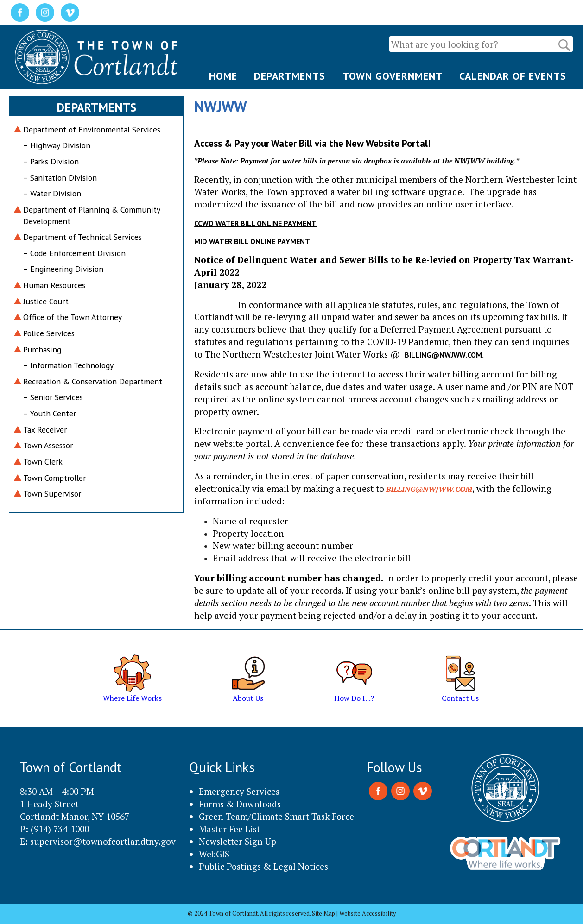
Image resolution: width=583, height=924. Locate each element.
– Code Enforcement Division (74, 253)
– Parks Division (51, 161)
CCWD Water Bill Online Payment (255, 223)
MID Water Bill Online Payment (252, 241)
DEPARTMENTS (290, 76)
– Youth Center (50, 413)
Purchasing (42, 349)
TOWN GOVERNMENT (393, 76)
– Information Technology (68, 365)
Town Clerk (43, 462)
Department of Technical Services (82, 237)
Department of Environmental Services (92, 129)
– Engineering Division (63, 269)
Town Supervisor (52, 493)
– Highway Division (57, 145)
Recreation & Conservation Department (93, 381)
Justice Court (46, 301)
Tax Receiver (45, 430)
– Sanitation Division (60, 178)
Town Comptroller (54, 478)
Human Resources (54, 285)
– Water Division (52, 193)
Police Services (49, 333)
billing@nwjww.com (443, 355)
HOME (223, 76)
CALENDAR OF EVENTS (513, 76)
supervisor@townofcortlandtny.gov (103, 841)
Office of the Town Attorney (73, 317)
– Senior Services (53, 397)
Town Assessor (48, 445)
